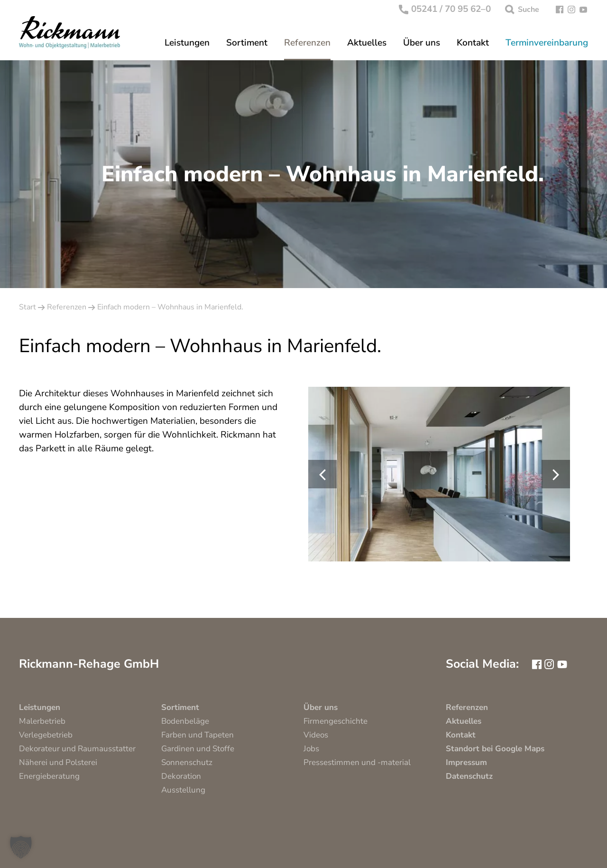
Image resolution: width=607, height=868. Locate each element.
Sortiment (247, 43)
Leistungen (187, 43)
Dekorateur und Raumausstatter (77, 749)
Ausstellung (183, 790)
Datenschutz (469, 776)
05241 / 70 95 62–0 (445, 9)
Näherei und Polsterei (58, 762)
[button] (21, 847)
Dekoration (181, 776)
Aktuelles (367, 43)
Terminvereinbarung (547, 43)
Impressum (466, 762)
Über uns (422, 43)
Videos (316, 735)
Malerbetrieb (42, 721)
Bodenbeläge (185, 721)
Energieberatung (49, 776)
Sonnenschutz (187, 762)
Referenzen (307, 43)
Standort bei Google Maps (495, 749)
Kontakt (473, 43)
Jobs (311, 749)
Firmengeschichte (336, 721)
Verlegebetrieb (46, 735)
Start (28, 307)
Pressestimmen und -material (357, 762)
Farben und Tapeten (198, 735)
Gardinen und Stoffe (198, 749)
